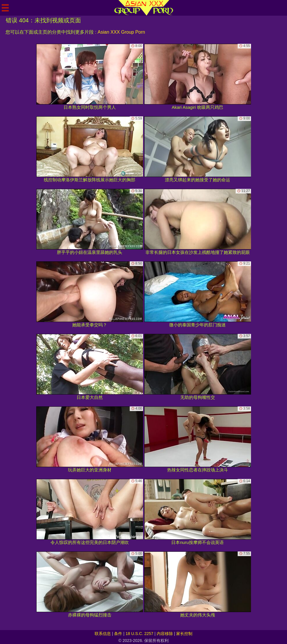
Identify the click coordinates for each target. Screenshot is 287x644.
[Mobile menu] (5, 8)
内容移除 (165, 634)
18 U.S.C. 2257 (140, 634)
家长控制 (184, 634)
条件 (118, 634)
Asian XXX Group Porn (121, 32)
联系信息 (103, 634)
